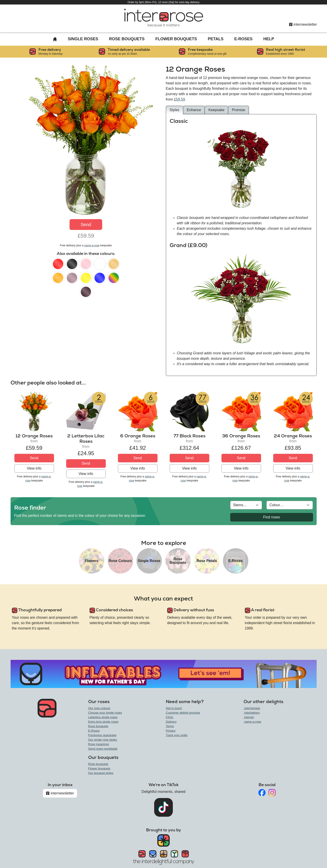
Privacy (171, 731)
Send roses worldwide (103, 749)
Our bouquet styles (101, 773)
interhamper (252, 708)
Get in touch (174, 708)
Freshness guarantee (102, 735)
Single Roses (83, 39)
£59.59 (179, 99)
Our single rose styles (103, 740)
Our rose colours (99, 708)
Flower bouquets (99, 768)
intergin (249, 717)
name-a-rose (92, 245)
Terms (170, 726)
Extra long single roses (103, 722)
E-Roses (243, 39)
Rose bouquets (98, 726)
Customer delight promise (183, 713)
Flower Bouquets (176, 39)
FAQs (170, 717)
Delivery (171, 722)
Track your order (177, 735)
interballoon (252, 713)
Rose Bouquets (127, 39)
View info (34, 468)
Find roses (272, 517)
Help (269, 39)
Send (86, 225)
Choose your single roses (105, 713)
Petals (216, 39)
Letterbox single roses (103, 717)
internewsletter (303, 24)
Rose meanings (99, 744)
